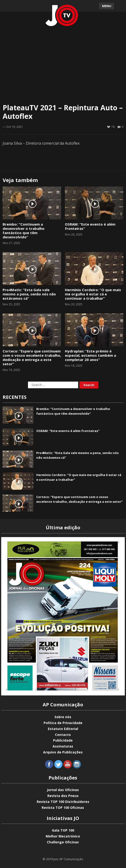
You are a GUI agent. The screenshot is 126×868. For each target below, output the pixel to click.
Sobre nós (63, 717)
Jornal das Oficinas (63, 790)
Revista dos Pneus (63, 796)
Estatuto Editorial (63, 729)
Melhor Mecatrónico (63, 836)
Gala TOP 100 (63, 830)
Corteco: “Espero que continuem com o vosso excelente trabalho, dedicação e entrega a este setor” (32, 357)
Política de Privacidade (63, 723)
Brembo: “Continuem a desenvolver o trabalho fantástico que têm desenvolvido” (24, 231)
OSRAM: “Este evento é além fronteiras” (90, 226)
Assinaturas (63, 746)
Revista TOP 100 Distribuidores (63, 802)
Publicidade (63, 740)
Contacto (63, 735)
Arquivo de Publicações (63, 752)
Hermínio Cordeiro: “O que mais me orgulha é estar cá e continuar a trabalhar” (93, 294)
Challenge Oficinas (63, 842)
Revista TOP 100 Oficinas (63, 808)
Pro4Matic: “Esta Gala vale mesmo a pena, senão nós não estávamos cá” (29, 294)
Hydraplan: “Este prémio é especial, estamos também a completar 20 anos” (90, 355)
